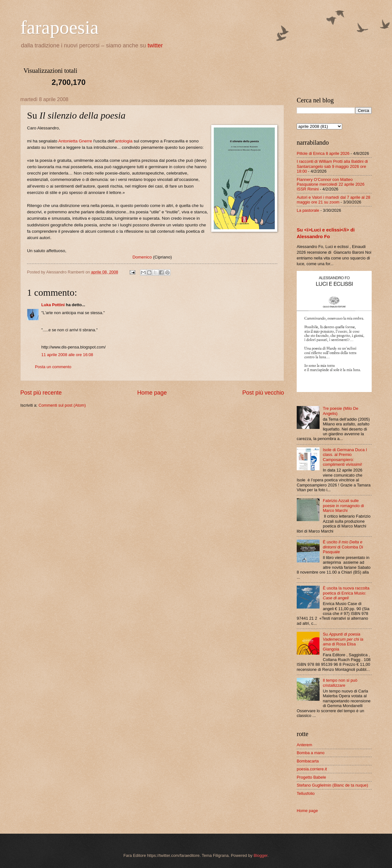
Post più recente (41, 393)
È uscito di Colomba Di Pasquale (343, 547)
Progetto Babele (311, 777)
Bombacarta (308, 761)
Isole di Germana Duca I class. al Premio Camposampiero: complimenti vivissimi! (345, 457)
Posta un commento (53, 367)
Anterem (304, 745)
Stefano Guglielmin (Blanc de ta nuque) (332, 785)
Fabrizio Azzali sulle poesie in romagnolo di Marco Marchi (343, 506)
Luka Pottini (53, 305)
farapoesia (60, 27)
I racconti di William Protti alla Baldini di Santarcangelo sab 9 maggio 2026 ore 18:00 (332, 166)
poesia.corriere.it (312, 769)
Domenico (142, 257)
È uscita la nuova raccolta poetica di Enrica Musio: (346, 593)
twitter (155, 45)
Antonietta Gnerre (75, 141)
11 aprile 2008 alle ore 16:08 (67, 355)
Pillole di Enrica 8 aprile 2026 (323, 153)
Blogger (260, 855)
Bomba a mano (311, 753)
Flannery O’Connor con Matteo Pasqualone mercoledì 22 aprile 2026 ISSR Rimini (331, 184)
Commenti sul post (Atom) (62, 405)
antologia (124, 141)
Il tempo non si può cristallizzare (340, 683)
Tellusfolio (306, 793)
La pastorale (308, 210)
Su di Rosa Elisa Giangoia (343, 641)
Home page (152, 393)
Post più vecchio (263, 393)
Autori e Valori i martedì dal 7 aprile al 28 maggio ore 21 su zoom (334, 200)
